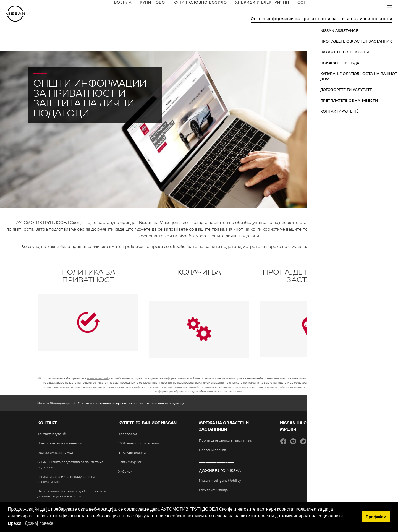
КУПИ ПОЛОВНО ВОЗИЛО (182, 7)
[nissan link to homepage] (15, 14)
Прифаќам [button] (376, 517)
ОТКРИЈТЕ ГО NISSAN (342, 7)
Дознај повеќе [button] (39, 523)
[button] (390, 7)
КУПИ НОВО (134, 7)
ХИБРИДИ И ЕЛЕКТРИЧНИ (244, 7)
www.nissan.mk (98, 378)
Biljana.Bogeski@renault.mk (348, 247)
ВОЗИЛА (105, 7)
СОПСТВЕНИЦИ (295, 7)
